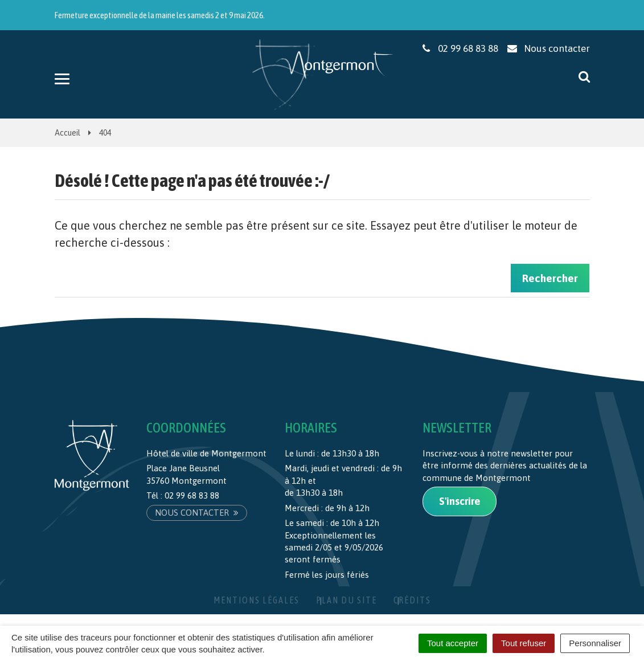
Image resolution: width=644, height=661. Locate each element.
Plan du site (346, 600)
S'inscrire (460, 501)
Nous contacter (197, 513)
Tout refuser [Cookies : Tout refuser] (524, 643)
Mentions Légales (257, 600)
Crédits (412, 600)
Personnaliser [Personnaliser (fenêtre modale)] (595, 643)
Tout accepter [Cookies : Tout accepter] (453, 643)
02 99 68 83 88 (192, 495)
